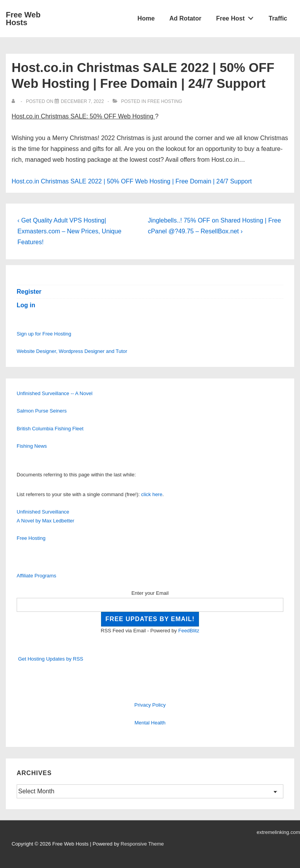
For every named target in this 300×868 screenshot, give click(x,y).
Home (146, 18)
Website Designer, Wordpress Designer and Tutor (72, 351)
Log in (26, 305)
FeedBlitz (189, 631)
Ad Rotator (186, 18)
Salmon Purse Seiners (42, 411)
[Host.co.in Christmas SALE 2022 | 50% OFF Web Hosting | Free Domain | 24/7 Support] (82, 101)
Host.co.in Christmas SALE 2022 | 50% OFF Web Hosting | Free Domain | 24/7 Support (132, 181)
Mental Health (150, 723)
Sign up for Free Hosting (44, 334)
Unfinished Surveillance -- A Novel (55, 393)
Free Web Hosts (23, 19)
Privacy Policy (150, 705)
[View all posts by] (15, 101)
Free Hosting (165, 101)
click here (152, 494)
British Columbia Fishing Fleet (50, 429)
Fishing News (32, 446)
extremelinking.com (278, 832)
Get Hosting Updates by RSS (51, 659)
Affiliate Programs (36, 576)
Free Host (237, 17)
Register (29, 292)
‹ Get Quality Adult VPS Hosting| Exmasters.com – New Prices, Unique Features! (69, 231)
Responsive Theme (142, 844)
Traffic (278, 18)
